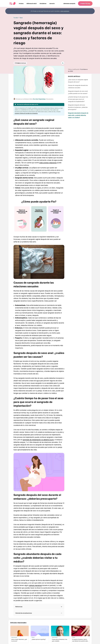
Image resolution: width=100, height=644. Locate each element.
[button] (39, 607)
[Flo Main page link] (12, 4)
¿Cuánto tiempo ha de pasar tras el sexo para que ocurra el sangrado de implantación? (78, 99)
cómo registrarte (65, 11)
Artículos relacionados (18, 623)
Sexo (21, 18)
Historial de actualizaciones (39, 613)
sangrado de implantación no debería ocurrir (38, 440)
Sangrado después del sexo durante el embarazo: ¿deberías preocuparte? (78, 107)
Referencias (19, 607)
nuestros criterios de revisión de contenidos (26, 113)
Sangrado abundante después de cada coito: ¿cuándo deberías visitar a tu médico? (78, 115)
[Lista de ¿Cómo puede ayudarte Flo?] (39, 219)
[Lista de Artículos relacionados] (50, 634)
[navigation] (21, 4)
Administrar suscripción (69, 3)
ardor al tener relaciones (48, 163)
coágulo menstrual (35, 585)
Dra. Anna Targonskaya (39, 99)
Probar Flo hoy (85, 3)
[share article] (63, 63)
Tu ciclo (16, 18)
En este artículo (74, 76)
